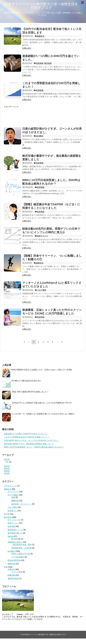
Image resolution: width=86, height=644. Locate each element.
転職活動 (11, 575)
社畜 (6, 567)
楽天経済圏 (16, 539)
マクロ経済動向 (18, 557)
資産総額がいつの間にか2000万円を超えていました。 (26, 434)
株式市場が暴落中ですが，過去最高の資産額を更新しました (29, 444)
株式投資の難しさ (15, 533)
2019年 (7, 471)
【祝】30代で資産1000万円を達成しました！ (30, 392)
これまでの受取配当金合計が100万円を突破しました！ (27, 437)
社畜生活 (11, 569)
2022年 (7, 459)
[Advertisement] (43, 115)
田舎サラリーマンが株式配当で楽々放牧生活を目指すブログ (41, 6)
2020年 (7, 469)
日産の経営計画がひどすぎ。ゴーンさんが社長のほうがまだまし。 (32, 440)
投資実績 (40, 63)
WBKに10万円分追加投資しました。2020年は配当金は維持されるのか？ (34, 447)
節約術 (10, 536)
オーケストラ (13, 492)
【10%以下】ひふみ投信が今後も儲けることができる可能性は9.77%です (42, 403)
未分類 (7, 514)
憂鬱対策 (15, 501)
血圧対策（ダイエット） (21, 504)
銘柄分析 (11, 564)
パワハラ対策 (17, 572)
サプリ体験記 (13, 495)
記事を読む (27, 48)
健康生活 (41, 36)
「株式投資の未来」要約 (21, 545)
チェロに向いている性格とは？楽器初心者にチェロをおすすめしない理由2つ (43, 414)
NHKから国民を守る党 (21, 554)
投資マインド (42, 236)
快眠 (13, 497)
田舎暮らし (12, 511)
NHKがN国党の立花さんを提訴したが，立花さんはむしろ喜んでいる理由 (42, 370)
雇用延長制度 (13, 579)
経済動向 (40, 136)
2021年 (7, 466)
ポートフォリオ (14, 520)
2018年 (7, 473)
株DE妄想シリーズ (15, 530)
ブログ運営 (42, 290)
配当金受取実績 (14, 560)
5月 (7, 462)
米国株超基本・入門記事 (21, 548)
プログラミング (10, 486)
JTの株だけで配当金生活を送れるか (26, 381)
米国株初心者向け (15, 542)
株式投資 (48, 63)
